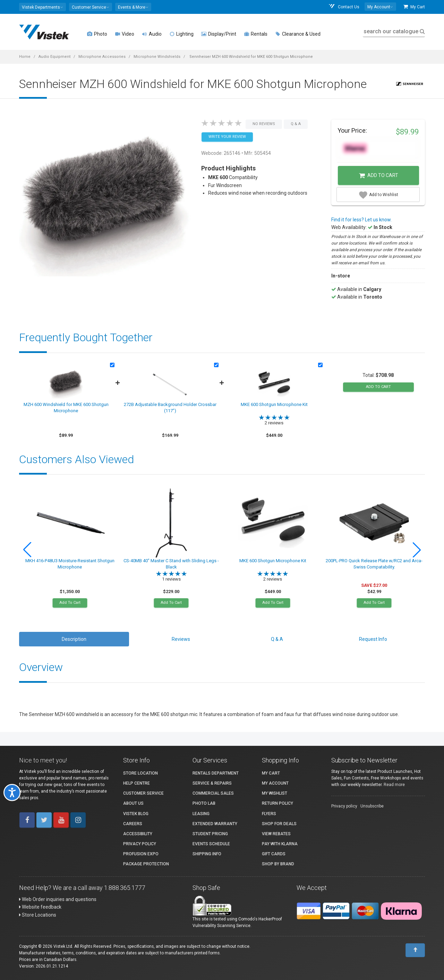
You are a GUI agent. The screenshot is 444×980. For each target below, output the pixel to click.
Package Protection (146, 864)
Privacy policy (344, 806)
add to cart (378, 387)
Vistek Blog (136, 814)
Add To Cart (70, 603)
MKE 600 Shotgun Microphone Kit (274, 404)
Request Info (373, 639)
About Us (133, 803)
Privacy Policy (140, 844)
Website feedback (40, 907)
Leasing (201, 814)
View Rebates (276, 834)
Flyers (269, 814)
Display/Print (219, 34)
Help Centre (136, 783)
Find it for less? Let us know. (361, 220)
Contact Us (344, 7)
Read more (394, 785)
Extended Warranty (215, 824)
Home (25, 57)
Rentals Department (216, 773)
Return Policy (277, 803)
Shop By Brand (278, 864)
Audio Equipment (54, 57)
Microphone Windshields (157, 57)
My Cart (414, 7)
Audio (152, 34)
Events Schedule (211, 844)
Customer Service (143, 793)
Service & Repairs (212, 783)
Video (125, 34)
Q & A (277, 639)
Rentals (256, 34)
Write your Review (227, 137)
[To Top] (415, 950)
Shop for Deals (279, 824)
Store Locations (38, 915)
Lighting (181, 34)
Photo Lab (204, 803)
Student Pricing (210, 834)
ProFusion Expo (141, 854)
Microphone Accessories (102, 57)
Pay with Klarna (280, 844)
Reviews (181, 639)
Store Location (140, 773)
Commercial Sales (213, 793)
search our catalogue (394, 31)
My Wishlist (275, 793)
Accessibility (138, 834)
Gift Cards (274, 854)
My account (275, 783)
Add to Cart (379, 176)
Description (74, 639)
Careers (133, 824)
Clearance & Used (298, 34)
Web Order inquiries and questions (58, 899)
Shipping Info (207, 854)
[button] (42, 7)
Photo (97, 34)
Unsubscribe (372, 806)
